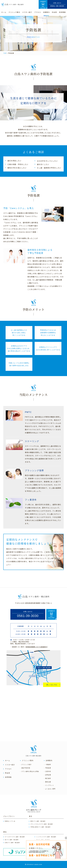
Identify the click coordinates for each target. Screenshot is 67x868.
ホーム (8, 761)
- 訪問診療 (48, 775)
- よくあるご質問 (50, 789)
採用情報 (8, 777)
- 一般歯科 (48, 765)
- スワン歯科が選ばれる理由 (30, 771)
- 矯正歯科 (48, 778)
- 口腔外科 (48, 771)
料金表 (8, 773)
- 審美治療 (48, 782)
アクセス (8, 769)
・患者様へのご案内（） (30, 647)
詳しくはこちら (52, 685)
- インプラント (49, 785)
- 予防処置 (48, 768)
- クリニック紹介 (26, 765)
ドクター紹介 (10, 765)
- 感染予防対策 (25, 768)
